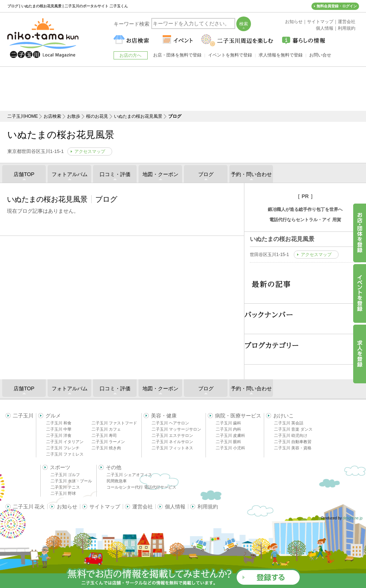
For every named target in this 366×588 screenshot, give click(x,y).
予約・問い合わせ (251, 174)
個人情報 (175, 507)
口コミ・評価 (115, 174)
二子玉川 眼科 (228, 442)
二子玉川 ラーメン (108, 442)
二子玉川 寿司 (104, 435)
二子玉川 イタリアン (65, 442)
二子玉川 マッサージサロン (176, 429)
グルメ (53, 416)
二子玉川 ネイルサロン (172, 442)
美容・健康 (164, 416)
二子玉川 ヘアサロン (170, 423)
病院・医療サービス (238, 416)
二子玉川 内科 (228, 429)
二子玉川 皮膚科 (230, 435)
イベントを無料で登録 (230, 55)
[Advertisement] (183, 89)
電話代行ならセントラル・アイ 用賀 (305, 220)
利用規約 (208, 507)
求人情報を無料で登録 (281, 55)
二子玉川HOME (23, 116)
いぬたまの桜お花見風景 (138, 116)
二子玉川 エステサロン (172, 435)
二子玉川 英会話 (289, 423)
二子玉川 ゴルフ (65, 475)
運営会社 (143, 507)
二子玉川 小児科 (230, 448)
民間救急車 (117, 481)
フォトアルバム (70, 174)
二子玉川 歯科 (228, 423)
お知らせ (67, 507)
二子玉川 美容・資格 (293, 448)
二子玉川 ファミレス (65, 454)
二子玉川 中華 (59, 429)
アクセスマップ (90, 151)
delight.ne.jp (353, 518)
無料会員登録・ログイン (337, 6)
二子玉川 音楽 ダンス (293, 429)
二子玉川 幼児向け (291, 435)
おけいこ (284, 416)
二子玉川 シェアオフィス (129, 475)
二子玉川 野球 (63, 493)
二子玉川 (23, 416)
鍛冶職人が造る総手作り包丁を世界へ (305, 209)
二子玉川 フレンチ (63, 448)
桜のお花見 (97, 116)
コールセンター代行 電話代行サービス (141, 487)
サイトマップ (105, 507)
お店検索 (52, 116)
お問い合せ (320, 55)
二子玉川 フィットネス (172, 448)
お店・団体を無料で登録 (177, 55)
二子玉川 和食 (59, 423)
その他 (114, 467)
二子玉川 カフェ (106, 429)
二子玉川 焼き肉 (106, 448)
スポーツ (60, 467)
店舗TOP (24, 174)
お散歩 (74, 116)
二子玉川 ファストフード (114, 423)
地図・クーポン (160, 174)
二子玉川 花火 (29, 507)
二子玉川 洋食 (59, 435)
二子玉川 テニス (65, 487)
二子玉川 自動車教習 (293, 442)
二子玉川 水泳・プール (71, 481)
